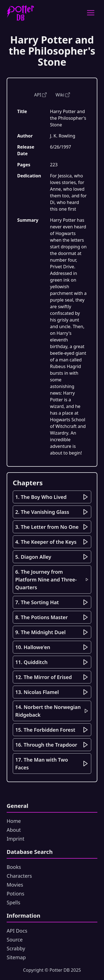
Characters (19, 876)
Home (14, 821)
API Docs (17, 931)
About (14, 830)
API (40, 95)
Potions (16, 894)
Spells (13, 902)
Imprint (16, 839)
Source (15, 940)
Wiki (63, 95)
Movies (15, 885)
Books (14, 867)
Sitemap (16, 957)
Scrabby (16, 948)
